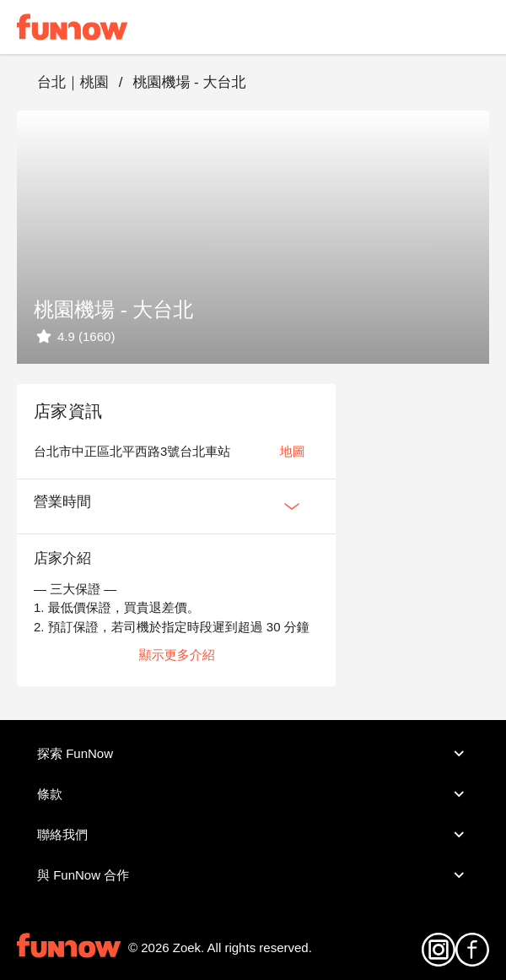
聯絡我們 (253, 835)
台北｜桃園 (73, 82)
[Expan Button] (292, 506)
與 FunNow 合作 (253, 875)
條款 (253, 794)
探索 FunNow (253, 754)
